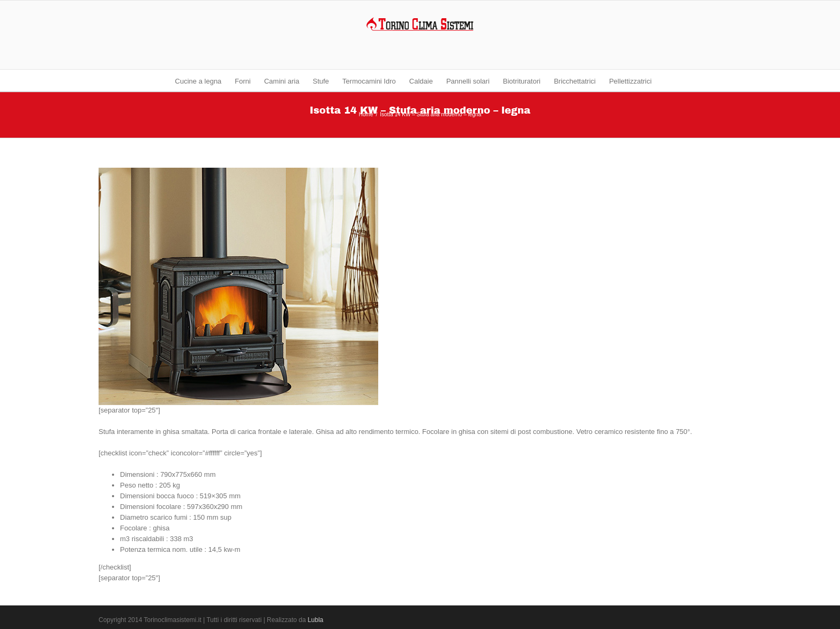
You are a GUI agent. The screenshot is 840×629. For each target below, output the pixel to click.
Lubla (315, 620)
